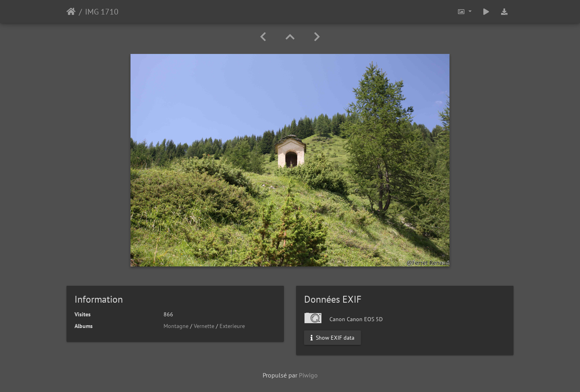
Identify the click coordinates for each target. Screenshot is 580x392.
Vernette (204, 326)
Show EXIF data (332, 338)
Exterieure (232, 326)
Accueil (71, 12)
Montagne (176, 326)
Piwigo (308, 375)
